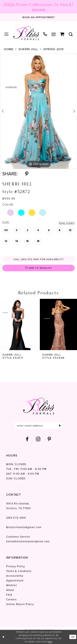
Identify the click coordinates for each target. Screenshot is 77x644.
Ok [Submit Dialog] (73, 637)
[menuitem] (6, 34)
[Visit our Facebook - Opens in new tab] (27, 439)
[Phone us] (45, 34)
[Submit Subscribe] (60, 426)
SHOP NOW (38, 10)
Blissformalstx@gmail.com (24, 527)
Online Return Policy (20, 604)
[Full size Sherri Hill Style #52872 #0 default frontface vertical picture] (38, 111)
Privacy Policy (16, 566)
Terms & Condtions (19, 571)
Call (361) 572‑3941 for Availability (39, 259)
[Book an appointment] (39, 17)
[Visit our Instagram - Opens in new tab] (38, 439)
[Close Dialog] (3, 637)
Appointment (15, 581)
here (50, 642)
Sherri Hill (28, 49)
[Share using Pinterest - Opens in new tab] (27, 174)
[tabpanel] (38, 111)
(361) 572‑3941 (16, 518)
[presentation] (19, 324)
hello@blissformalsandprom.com (28, 541)
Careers (11, 599)
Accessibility (15, 576)
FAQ (9, 595)
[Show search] (71, 34)
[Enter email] (38, 426)
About (10, 590)
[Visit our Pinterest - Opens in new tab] (49, 439)
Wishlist (11, 585)
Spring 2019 (53, 49)
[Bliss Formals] (26, 33)
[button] (6, 34)
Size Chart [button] (67, 223)
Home (9, 49)
